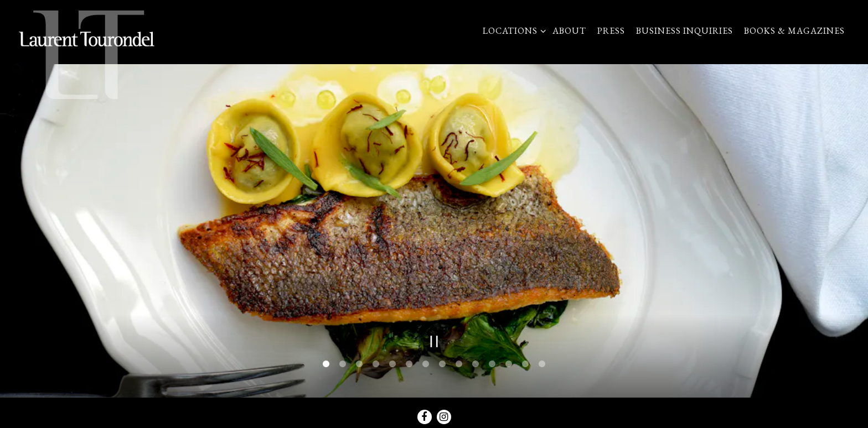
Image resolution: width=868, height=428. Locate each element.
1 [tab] (326, 362)
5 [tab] (392, 362)
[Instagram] (444, 414)
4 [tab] (376, 362)
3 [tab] (359, 362)
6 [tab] (409, 362)
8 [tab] (442, 362)
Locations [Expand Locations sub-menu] (512, 30)
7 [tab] (426, 362)
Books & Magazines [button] (794, 31)
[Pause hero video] (434, 339)
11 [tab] (492, 362)
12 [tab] (509, 362)
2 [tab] (343, 362)
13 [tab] (525, 362)
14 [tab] (542, 362)
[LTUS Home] (87, 54)
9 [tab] (459, 362)
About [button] (569, 31)
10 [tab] (476, 362)
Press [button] (611, 31)
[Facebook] (425, 414)
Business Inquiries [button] (684, 31)
